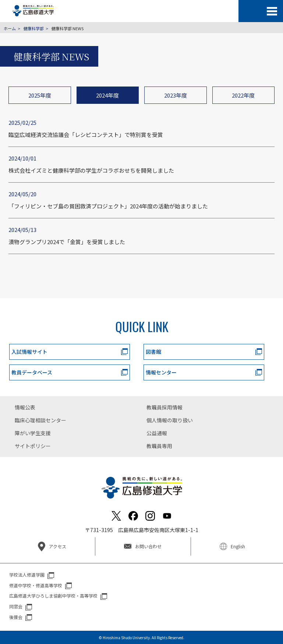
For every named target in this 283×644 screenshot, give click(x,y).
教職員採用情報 (165, 407)
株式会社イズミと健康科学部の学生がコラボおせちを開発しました (91, 170)
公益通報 (157, 433)
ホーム (10, 28)
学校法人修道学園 (27, 575)
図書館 (153, 352)
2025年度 (40, 95)
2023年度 (176, 95)
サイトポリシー (33, 446)
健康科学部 (34, 28)
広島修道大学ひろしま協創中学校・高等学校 (53, 596)
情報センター (161, 372)
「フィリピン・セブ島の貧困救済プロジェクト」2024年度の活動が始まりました (108, 206)
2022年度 (243, 95)
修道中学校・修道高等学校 (36, 585)
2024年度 (107, 95)
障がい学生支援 (33, 433)
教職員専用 (159, 446)
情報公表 (25, 407)
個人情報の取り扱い (170, 420)
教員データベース (32, 372)
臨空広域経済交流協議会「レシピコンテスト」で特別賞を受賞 (86, 135)
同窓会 (16, 606)
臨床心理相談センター (40, 420)
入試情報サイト (29, 352)
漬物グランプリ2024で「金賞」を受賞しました (67, 242)
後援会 (16, 617)
